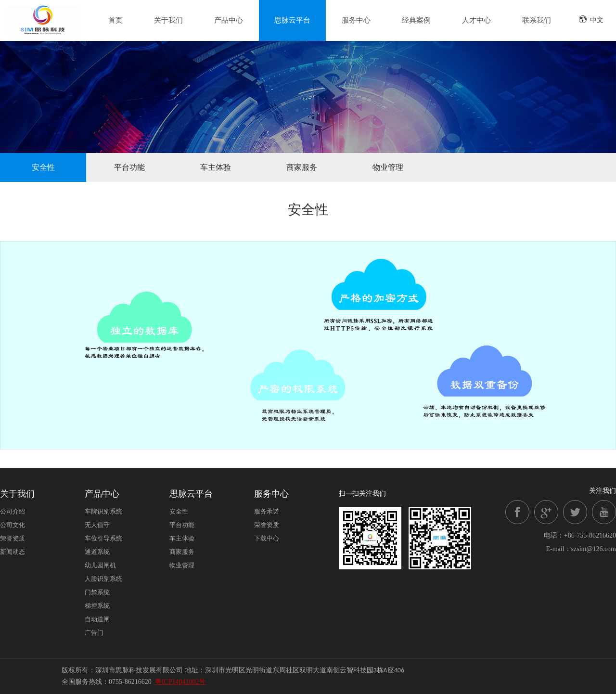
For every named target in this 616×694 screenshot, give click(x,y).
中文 (591, 19)
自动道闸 (97, 619)
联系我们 (537, 20)
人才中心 (476, 20)
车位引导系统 (103, 538)
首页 (115, 20)
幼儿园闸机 (100, 565)
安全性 (43, 167)
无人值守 (97, 525)
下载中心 (267, 538)
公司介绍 (13, 511)
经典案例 (416, 20)
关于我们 (168, 20)
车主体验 (216, 167)
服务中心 (356, 20)
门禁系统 (97, 592)
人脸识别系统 (103, 579)
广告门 (94, 633)
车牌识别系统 (103, 511)
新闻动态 (13, 552)
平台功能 (129, 167)
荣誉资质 (13, 538)
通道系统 (97, 552)
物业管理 (388, 167)
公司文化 (13, 525)
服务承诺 (267, 511)
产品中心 (229, 20)
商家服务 (302, 167)
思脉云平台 (292, 20)
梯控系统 (97, 606)
